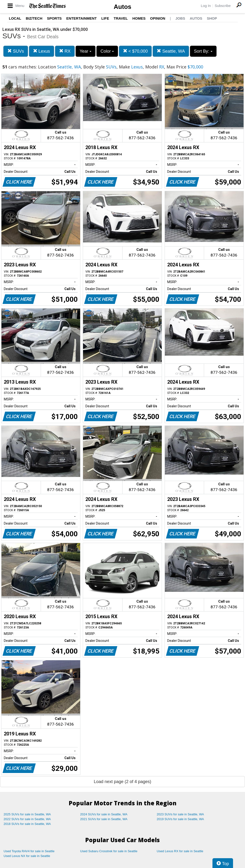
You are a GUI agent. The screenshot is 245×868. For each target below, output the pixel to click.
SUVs (16, 51)
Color (107, 51)
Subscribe (223, 6)
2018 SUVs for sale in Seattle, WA (27, 824)
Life (105, 18)
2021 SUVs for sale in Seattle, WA (104, 819)
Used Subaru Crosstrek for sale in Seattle (109, 851)
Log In (206, 6)
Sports (54, 18)
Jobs (180, 18)
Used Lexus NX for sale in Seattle (27, 856)
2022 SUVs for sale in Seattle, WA (27, 819)
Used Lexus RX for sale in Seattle (180, 851)
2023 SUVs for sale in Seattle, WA (180, 814)
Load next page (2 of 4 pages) (122, 782)
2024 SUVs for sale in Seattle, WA (104, 814)
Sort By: (203, 51)
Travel (121, 18)
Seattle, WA (171, 51)
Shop (212, 18)
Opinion (158, 18)
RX (65, 51)
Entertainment (81, 18)
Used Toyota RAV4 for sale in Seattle (29, 851)
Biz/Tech (34, 18)
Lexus (42, 51)
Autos (122, 7)
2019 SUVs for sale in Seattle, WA (180, 819)
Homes (139, 18)
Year (86, 51)
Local (15, 18)
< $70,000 (135, 51)
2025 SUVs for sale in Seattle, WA (27, 814)
